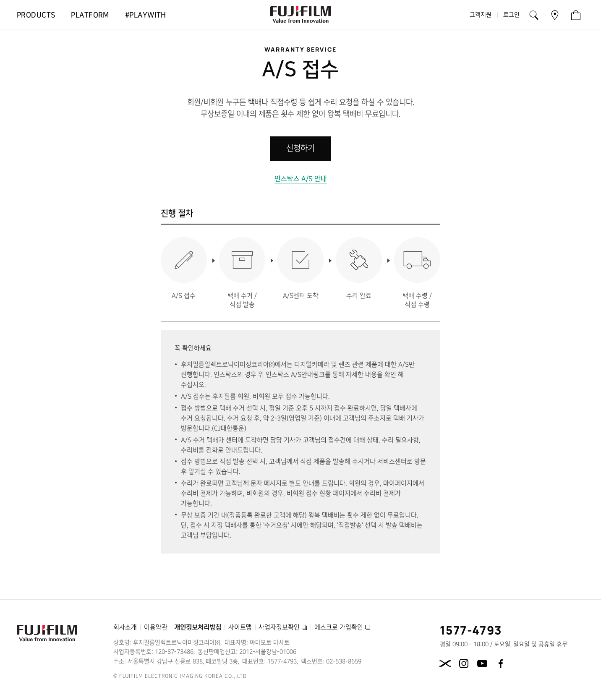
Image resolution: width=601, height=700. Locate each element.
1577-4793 (471, 630)
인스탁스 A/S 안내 (301, 179)
